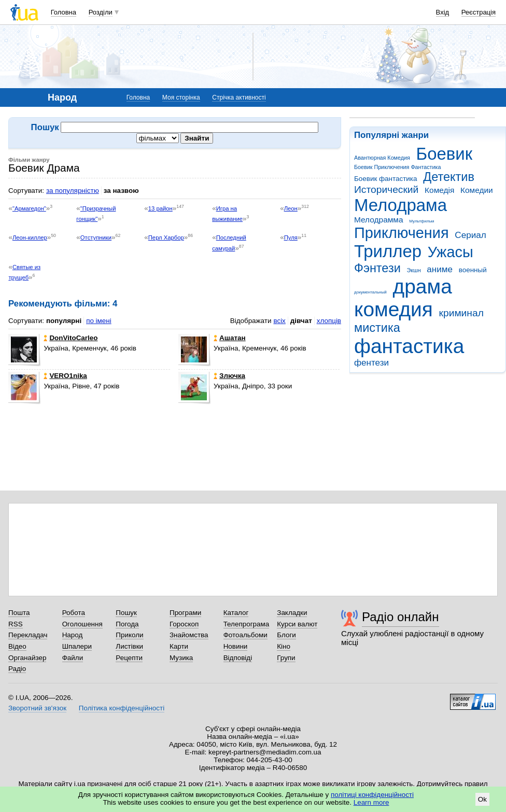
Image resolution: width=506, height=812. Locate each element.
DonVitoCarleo (71, 338)
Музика (181, 658)
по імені (99, 321)
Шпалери (77, 646)
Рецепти (129, 658)
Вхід (443, 12)
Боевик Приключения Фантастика (397, 167)
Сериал (470, 235)
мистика (377, 328)
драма (423, 286)
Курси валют (297, 624)
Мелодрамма (379, 220)
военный (473, 270)
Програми (185, 613)
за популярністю (73, 191)
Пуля (291, 237)
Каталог (236, 613)
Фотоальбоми (245, 635)
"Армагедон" (29, 208)
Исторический (386, 190)
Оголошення (82, 624)
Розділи (101, 12)
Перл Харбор (166, 237)
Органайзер (27, 658)
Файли (73, 658)
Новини (236, 646)
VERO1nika (65, 376)
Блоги (286, 635)
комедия (393, 309)
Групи (286, 658)
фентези (371, 363)
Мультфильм (421, 221)
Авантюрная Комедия (382, 158)
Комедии (477, 190)
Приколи (129, 635)
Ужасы (451, 252)
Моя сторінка (181, 97)
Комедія (439, 190)
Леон (291, 208)
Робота (74, 613)
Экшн (414, 270)
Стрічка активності (239, 97)
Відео (17, 646)
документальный (370, 292)
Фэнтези (377, 268)
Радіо (17, 669)
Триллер (388, 251)
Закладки (292, 613)
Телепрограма (247, 624)
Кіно (284, 646)
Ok (482, 799)
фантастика (409, 346)
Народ (73, 635)
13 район (160, 208)
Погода (127, 624)
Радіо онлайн (400, 617)
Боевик (445, 154)
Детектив (449, 177)
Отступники (96, 237)
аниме (440, 269)
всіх (279, 321)
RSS (16, 624)
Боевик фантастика (385, 179)
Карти (179, 646)
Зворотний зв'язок (37, 708)
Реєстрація (479, 12)
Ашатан (230, 338)
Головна (64, 12)
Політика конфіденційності (122, 708)
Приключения (402, 233)
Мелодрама (400, 205)
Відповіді (238, 658)
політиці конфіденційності (372, 795)
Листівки (129, 646)
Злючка (229, 376)
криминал (461, 313)
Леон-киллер (30, 237)
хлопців (329, 321)
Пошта (19, 613)
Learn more (371, 802)
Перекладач (28, 635)
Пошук (126, 613)
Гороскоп (184, 624)
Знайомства (189, 635)
